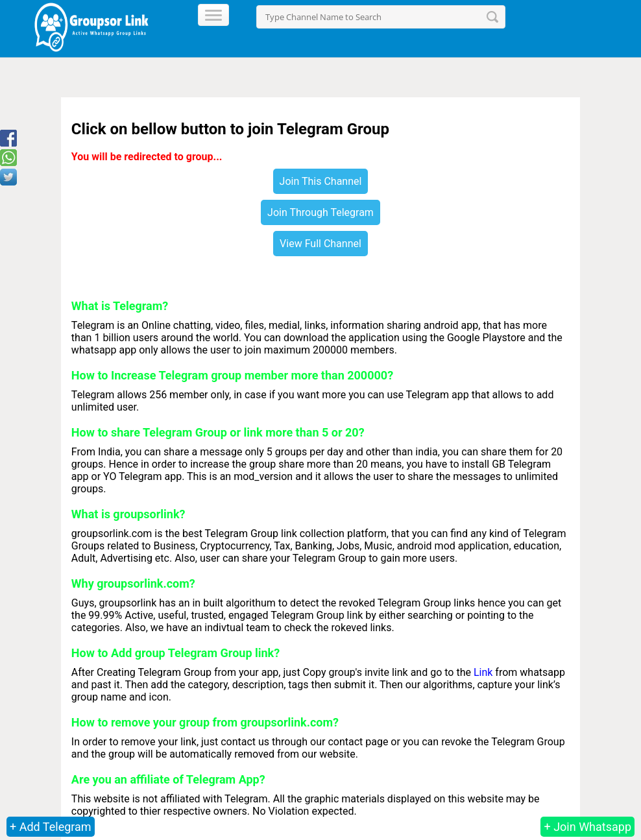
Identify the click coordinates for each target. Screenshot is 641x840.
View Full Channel (320, 244)
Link (483, 672)
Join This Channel (321, 181)
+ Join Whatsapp (587, 827)
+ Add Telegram (51, 827)
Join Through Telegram (320, 212)
